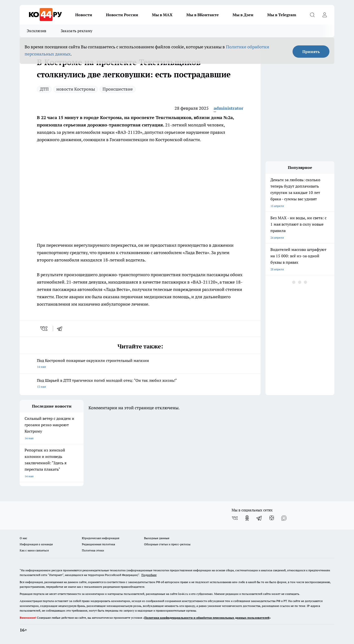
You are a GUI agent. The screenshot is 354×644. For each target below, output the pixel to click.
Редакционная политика (98, 544)
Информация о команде (36, 544)
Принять (311, 52)
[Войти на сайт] (324, 15)
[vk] (44, 329)
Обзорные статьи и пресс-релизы (167, 544)
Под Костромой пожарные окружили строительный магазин (140, 364)
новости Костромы (76, 89)
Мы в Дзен (243, 15)
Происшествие (118, 89)
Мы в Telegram (282, 15)
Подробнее (149, 575)
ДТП (44, 89)
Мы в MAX (162, 15)
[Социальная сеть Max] (284, 518)
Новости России (122, 15)
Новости (84, 15)
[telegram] (61, 329)
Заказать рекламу (77, 31)
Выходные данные (157, 538)
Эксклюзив (37, 31)
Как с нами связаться (34, 550)
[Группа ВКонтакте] (235, 518)
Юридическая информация (101, 538)
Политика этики (93, 550)
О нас (23, 538)
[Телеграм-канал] (259, 518)
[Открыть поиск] (312, 15)
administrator (229, 108)
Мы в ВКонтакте (203, 15)
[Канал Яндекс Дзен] (272, 518)
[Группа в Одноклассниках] (247, 518)
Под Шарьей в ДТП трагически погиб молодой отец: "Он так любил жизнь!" (140, 384)
